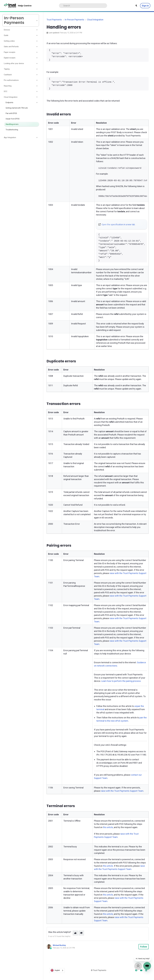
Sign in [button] (145, 6)
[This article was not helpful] (81, 933)
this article (108, 827)
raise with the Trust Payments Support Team (122, 791)
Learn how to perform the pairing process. (121, 681)
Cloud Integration (95, 20)
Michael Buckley (59, 945)
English (55, 970)
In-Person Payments (74, 20)
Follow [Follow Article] (144, 947)
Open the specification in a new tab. (118, 224)
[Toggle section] (37, 30)
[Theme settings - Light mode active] (136, 6)
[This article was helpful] (75, 933)
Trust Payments (54, 20)
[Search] (83, 6)
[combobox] (57, 970)
